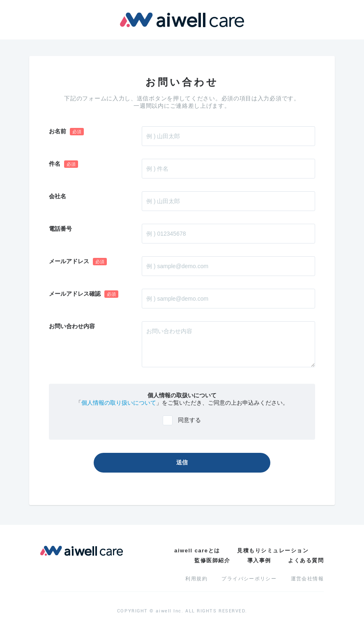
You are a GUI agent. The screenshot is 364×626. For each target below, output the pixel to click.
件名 (63, 164)
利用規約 (196, 579)
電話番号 (60, 229)
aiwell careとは (197, 551)
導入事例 (259, 560)
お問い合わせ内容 (72, 326)
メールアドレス (78, 262)
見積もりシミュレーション (273, 551)
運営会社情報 (307, 579)
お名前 (66, 132)
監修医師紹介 (212, 560)
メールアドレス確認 (84, 294)
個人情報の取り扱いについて (119, 403)
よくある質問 (306, 560)
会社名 (58, 196)
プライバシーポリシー (249, 579)
